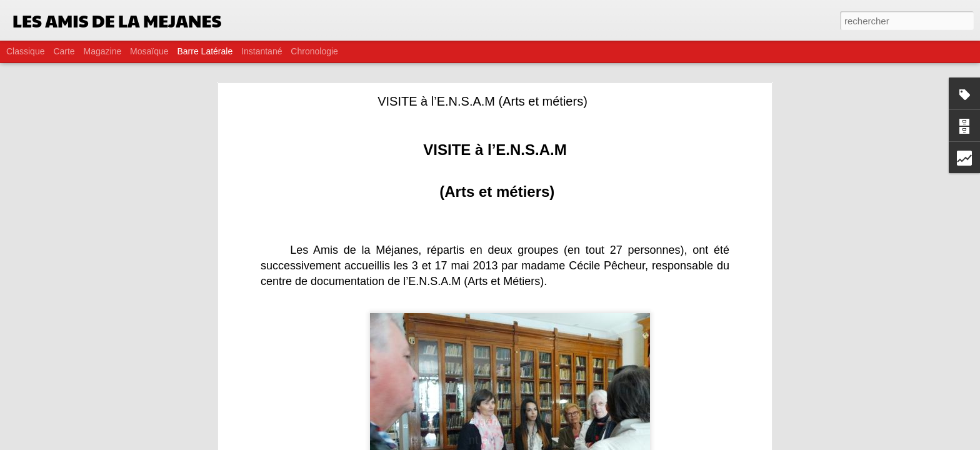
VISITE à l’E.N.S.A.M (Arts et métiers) (482, 101)
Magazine (103, 51)
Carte (64, 51)
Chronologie (314, 51)
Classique (25, 51)
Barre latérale (205, 51)
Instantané (262, 51)
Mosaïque (149, 51)
